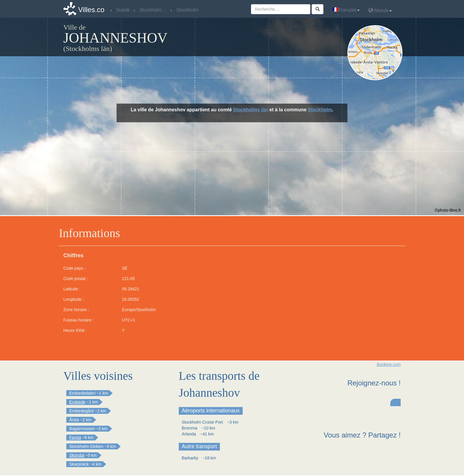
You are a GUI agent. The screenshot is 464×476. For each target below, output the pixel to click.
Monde (380, 10)
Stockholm (320, 110)
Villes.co (91, 10)
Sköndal (77, 455)
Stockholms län (251, 110)
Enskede (77, 402)
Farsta (75, 438)
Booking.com (389, 364)
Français (346, 10)
